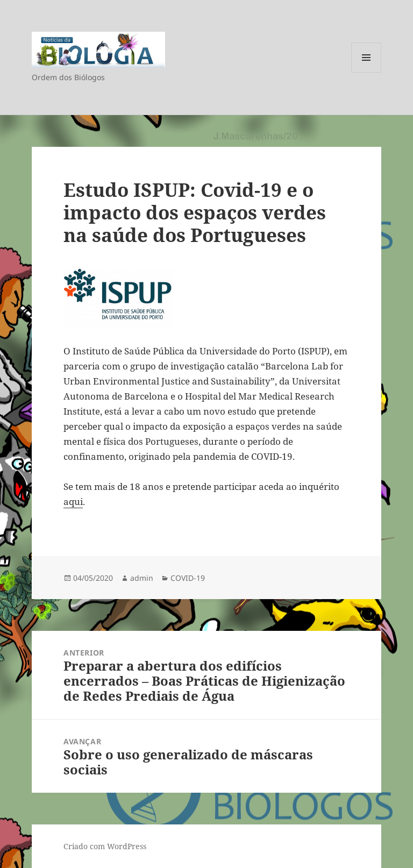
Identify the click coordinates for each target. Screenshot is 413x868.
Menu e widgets (366, 72)
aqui (73, 501)
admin (142, 578)
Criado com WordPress (105, 846)
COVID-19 (188, 578)
